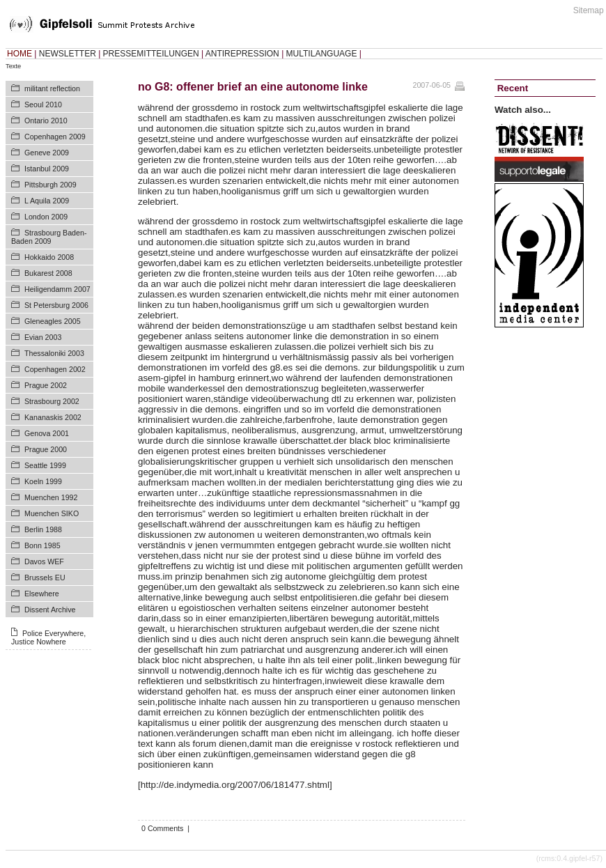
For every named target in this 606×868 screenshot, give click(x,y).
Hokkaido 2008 (49, 257)
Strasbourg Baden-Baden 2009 (49, 237)
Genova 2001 (47, 433)
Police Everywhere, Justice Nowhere (48, 637)
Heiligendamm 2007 (57, 289)
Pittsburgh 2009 (50, 185)
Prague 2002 (46, 385)
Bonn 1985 (42, 545)
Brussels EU (45, 578)
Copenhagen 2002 (55, 369)
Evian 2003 (43, 337)
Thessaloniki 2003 (54, 353)
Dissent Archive (50, 610)
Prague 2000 (46, 449)
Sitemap (589, 10)
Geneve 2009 (47, 153)
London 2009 (46, 217)
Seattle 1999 (45, 465)
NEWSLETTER (68, 54)
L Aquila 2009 (47, 201)
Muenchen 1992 (51, 497)
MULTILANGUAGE (322, 54)
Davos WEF (44, 561)
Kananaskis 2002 (53, 417)
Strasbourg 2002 (52, 401)
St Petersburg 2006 (56, 305)
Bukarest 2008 (48, 273)
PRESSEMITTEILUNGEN (151, 54)
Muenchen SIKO (52, 513)
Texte (13, 66)
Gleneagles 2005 (53, 321)
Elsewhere (42, 594)
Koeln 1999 (43, 481)
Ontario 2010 (46, 121)
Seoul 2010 (43, 104)
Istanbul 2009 (47, 169)
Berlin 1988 (43, 529)
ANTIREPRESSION (242, 54)
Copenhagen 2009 (55, 137)
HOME (20, 54)
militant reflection (52, 88)
